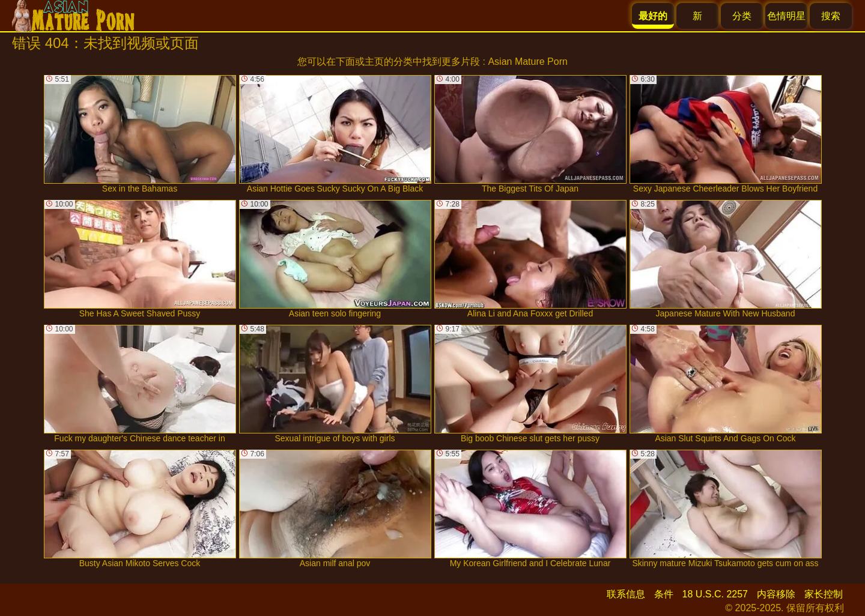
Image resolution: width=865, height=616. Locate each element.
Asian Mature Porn (528, 62)
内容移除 (776, 594)
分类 (742, 16)
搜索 (831, 16)
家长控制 (824, 594)
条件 (664, 594)
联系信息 (626, 594)
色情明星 (786, 16)
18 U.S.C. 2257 (715, 594)
